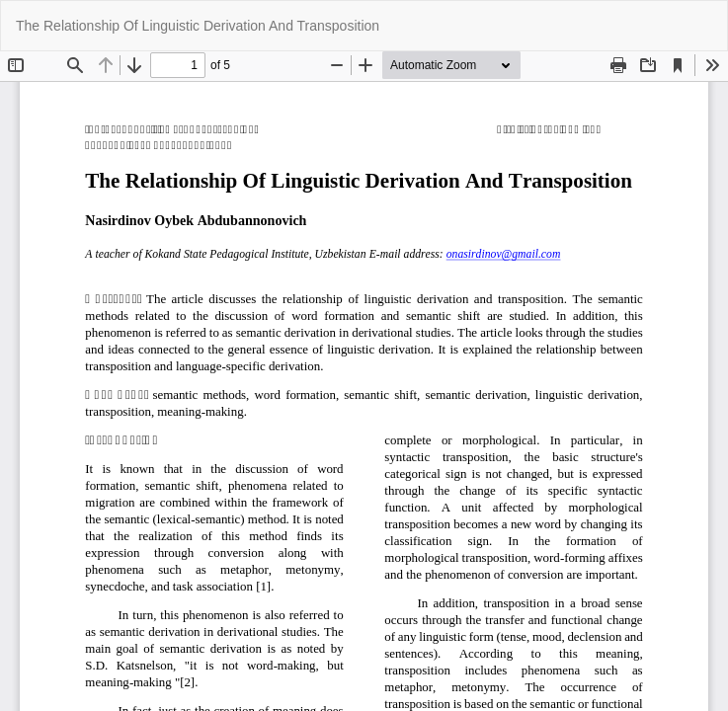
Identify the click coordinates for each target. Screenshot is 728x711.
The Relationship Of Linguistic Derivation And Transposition (198, 26)
